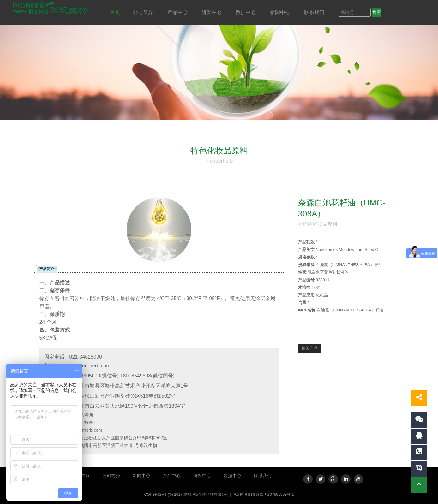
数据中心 (246, 12)
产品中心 (178, 12)
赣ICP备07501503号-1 (275, 495)
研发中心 (212, 12)
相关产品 (309, 348)
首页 (115, 12)
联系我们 (315, 12)
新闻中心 (281, 12)
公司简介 (144, 12)
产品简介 (47, 269)
